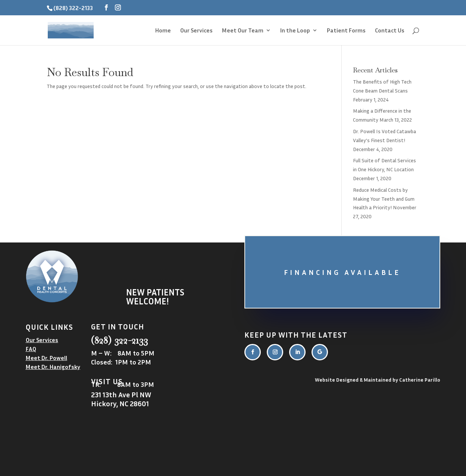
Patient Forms (346, 31)
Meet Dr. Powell (46, 358)
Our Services (196, 31)
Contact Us (390, 31)
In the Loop (295, 31)
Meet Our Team (243, 31)
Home (163, 31)
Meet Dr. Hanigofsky (53, 367)
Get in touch (118, 327)
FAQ (31, 349)
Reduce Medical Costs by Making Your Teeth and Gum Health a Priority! (384, 199)
